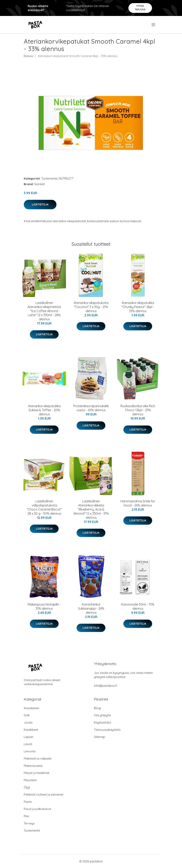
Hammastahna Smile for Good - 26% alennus (138, 503)
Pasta (28, 802)
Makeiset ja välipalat (38, 758)
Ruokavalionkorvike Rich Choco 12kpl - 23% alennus (138, 410)
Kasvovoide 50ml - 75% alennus (138, 606)
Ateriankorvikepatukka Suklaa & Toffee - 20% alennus (44, 410)
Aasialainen (31, 708)
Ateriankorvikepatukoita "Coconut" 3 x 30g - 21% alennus (91, 307)
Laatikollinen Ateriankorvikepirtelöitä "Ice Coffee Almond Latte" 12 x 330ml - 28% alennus (44, 311)
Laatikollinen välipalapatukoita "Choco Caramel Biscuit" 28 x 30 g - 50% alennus (44, 507)
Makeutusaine (33, 766)
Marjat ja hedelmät (37, 773)
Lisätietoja (40, 204)
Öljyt (27, 787)
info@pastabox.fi (106, 686)
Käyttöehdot (102, 722)
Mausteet (30, 780)
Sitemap (99, 737)
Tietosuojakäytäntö (107, 730)
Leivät (28, 744)
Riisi (26, 816)
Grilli (27, 715)
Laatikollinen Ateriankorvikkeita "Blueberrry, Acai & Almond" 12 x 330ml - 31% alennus (91, 509)
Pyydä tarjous (140, 8)
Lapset (28, 737)
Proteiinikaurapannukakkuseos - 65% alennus (91, 408)
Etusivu (28, 56)
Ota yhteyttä (102, 715)
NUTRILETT (66, 178)
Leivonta (30, 751)
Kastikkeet (31, 730)
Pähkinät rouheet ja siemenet (44, 794)
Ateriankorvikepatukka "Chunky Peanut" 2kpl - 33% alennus (138, 307)
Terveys (29, 823)
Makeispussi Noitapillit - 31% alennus (44, 606)
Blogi (97, 708)
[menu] (154, 25)
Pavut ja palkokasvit (37, 809)
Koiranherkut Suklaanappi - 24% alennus (91, 608)
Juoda (28, 722)
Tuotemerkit (49, 178)
